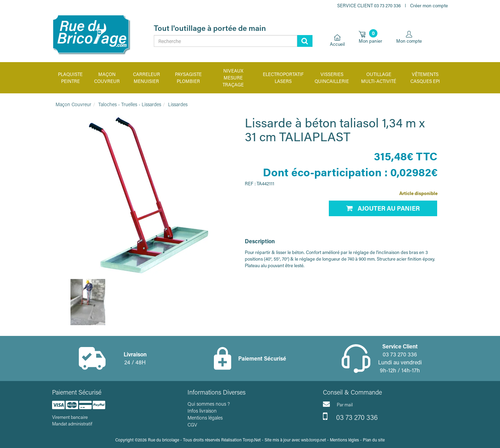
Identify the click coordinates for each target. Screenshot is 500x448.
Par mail (338, 404)
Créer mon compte (429, 5)
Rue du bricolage (164, 440)
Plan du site (374, 440)
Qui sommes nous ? (209, 404)
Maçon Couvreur (73, 104)
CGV (192, 425)
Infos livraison (202, 411)
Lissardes (178, 104)
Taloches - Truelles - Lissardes (130, 104)
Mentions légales (205, 418)
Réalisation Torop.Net (241, 440)
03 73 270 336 (350, 416)
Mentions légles (344, 440)
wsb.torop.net (314, 440)
